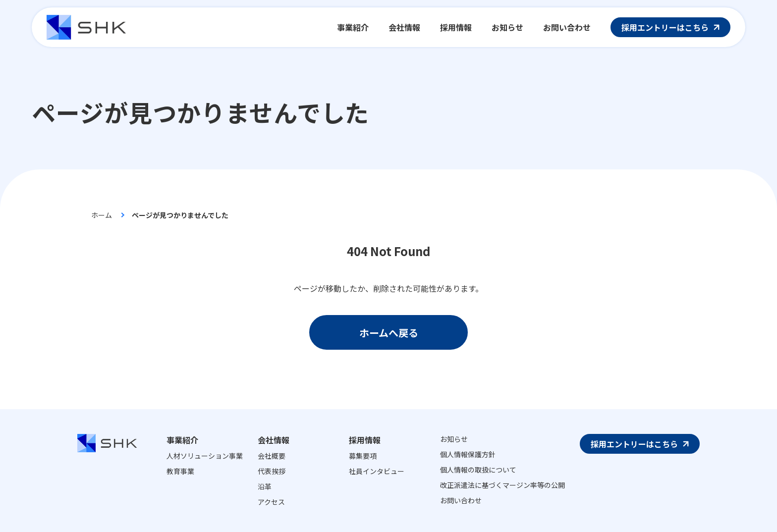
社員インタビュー (377, 471)
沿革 (265, 486)
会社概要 (272, 456)
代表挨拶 (272, 471)
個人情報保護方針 (468, 454)
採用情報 (365, 440)
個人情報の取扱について (478, 470)
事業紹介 (182, 440)
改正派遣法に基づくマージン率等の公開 (502, 485)
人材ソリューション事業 (205, 456)
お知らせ (454, 439)
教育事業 (180, 471)
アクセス (271, 502)
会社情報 (274, 440)
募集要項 (363, 456)
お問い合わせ (461, 500)
